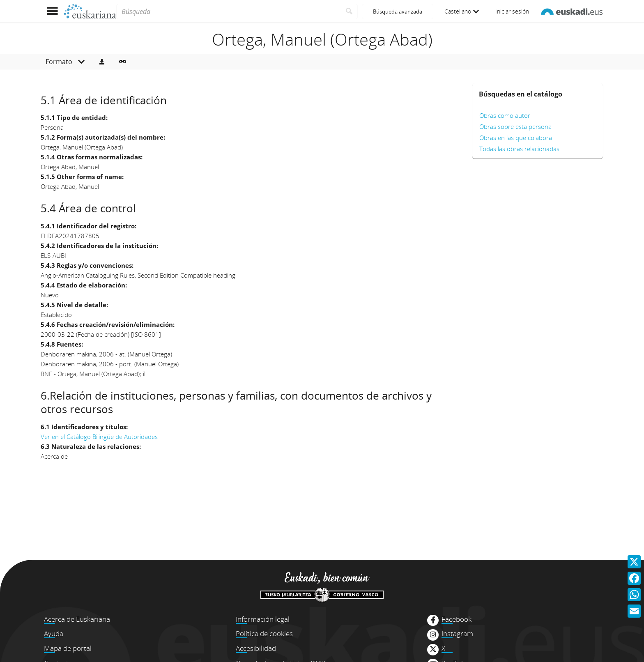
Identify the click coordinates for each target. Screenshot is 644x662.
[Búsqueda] (229, 11)
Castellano (462, 11)
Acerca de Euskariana (77, 619)
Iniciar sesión (512, 11)
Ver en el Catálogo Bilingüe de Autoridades (99, 437)
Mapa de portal (68, 648)
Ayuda (54, 633)
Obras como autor (505, 115)
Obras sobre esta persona (515, 126)
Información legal (263, 619)
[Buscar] (349, 11)
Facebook (457, 619)
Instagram (457, 634)
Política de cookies (264, 633)
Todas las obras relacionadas (519, 149)
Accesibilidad (256, 648)
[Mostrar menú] (52, 11)
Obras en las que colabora (516, 138)
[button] (102, 62)
